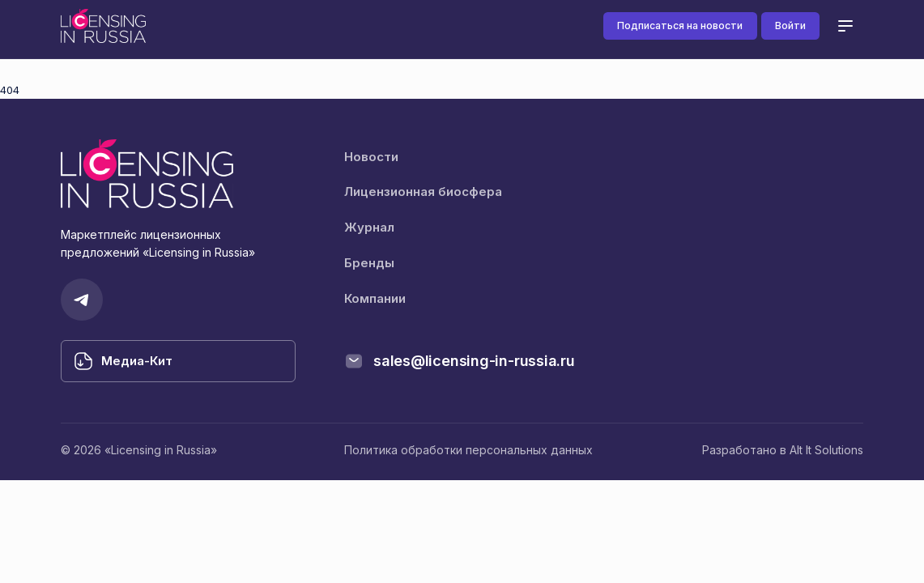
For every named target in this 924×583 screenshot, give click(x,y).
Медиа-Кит (137, 361)
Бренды (369, 263)
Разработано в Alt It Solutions (783, 450)
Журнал (369, 227)
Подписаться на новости (680, 26)
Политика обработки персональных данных (468, 450)
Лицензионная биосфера (423, 191)
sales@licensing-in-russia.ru (474, 361)
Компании (375, 298)
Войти (790, 26)
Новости (371, 157)
